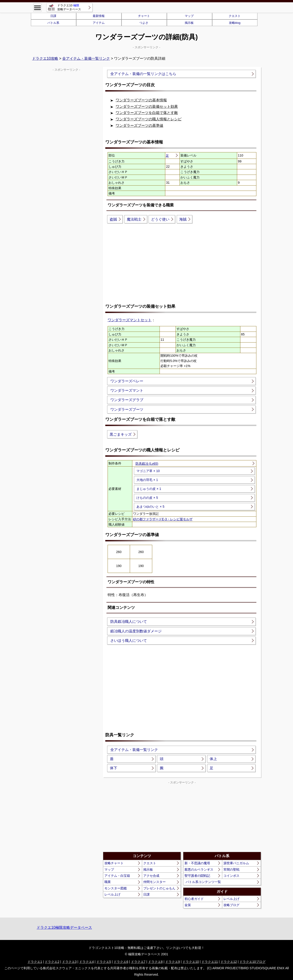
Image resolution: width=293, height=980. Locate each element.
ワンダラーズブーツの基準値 (139, 126)
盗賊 (113, 219)
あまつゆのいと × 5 (150, 507)
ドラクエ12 (229, 962)
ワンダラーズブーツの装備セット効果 (147, 107)
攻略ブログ (231, 905)
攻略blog (235, 23)
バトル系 (53, 23)
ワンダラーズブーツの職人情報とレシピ (149, 119)
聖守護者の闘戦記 (197, 876)
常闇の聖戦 (231, 869)
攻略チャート (114, 863)
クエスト (235, 16)
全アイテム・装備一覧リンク (86, 58)
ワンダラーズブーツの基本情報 (141, 100)
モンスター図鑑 (116, 888)
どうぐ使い (160, 219)
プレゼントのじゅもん (159, 888)
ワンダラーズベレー (127, 381)
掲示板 (189, 23)
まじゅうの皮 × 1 (149, 489)
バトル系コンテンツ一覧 (203, 882)
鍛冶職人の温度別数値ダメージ (136, 631)
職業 (108, 882)
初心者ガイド (194, 899)
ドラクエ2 (52, 962)
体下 (114, 768)
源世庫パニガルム (236, 863)
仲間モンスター (155, 882)
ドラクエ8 (155, 962)
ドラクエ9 (173, 962)
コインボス (231, 876)
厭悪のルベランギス (199, 869)
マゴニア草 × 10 (148, 471)
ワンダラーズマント (127, 390)
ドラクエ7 (138, 962)
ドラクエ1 (35, 962)
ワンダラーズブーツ (127, 409)
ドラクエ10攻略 (45, 58)
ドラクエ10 (191, 962)
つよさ (144, 23)
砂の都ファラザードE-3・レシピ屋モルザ (163, 519)
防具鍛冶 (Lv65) (147, 464)
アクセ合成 (151, 876)
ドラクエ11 (210, 962)
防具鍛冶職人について (129, 622)
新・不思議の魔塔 (197, 863)
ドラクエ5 (104, 962)
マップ (189, 16)
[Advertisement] (182, 263)
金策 (188, 905)
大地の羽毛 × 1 (147, 480)
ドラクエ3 (69, 962)
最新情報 (99, 16)
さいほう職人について (129, 641)
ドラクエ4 (87, 962)
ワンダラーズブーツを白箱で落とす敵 (147, 113)
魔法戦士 (134, 219)
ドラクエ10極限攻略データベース (64, 927)
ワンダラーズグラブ (127, 400)
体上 (213, 759)
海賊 (183, 219)
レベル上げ (112, 894)
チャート (144, 16)
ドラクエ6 (121, 962)
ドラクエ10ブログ (252, 962)
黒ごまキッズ (121, 434)
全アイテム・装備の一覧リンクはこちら (143, 74)
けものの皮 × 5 (147, 498)
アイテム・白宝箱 (117, 876)
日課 (53, 16)
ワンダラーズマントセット (130, 320)
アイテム (99, 23)
